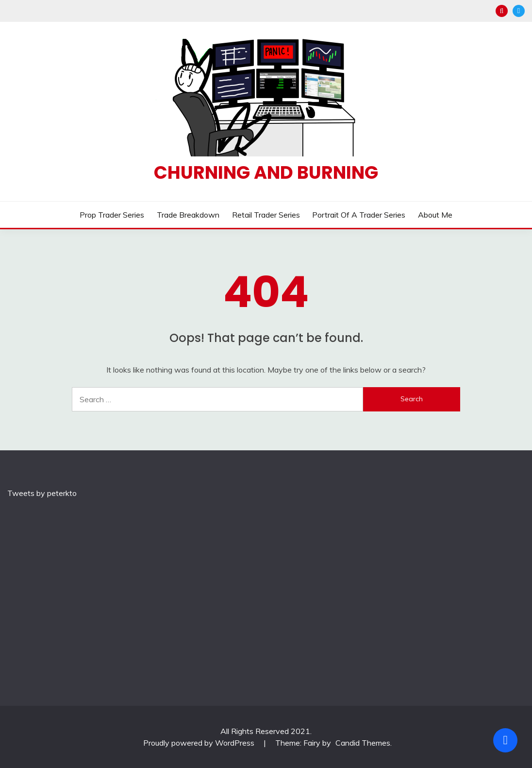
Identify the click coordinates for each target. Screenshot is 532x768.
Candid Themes (363, 743)
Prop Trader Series (112, 215)
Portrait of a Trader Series (359, 215)
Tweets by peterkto (42, 493)
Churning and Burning (266, 172)
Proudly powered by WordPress (200, 743)
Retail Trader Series (266, 215)
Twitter (519, 11)
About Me (435, 215)
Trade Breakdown (188, 215)
